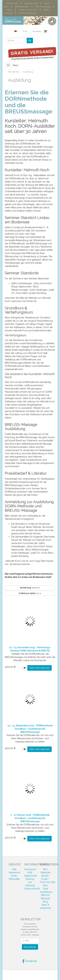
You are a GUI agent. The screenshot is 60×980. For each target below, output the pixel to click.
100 (30, 593)
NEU (45, 869)
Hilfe (14, 869)
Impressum (30, 869)
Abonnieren (30, 947)
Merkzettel (14, 879)
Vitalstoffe (45, 873)
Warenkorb (15, 873)
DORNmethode (22, 7)
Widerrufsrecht (32, 889)
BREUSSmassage (43, 7)
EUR (25, 31)
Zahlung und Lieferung (30, 882)
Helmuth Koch (31, 3)
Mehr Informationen (40, 668)
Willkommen (12, 3)
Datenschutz (31, 876)
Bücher (45, 876)
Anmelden (37, 31)
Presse (9, 10)
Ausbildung (46, 892)
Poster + (45, 879)
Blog (45, 902)
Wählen (30, 588)
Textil (45, 889)
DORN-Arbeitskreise (28, 13)
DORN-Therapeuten (28, 10)
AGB (30, 873)
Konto (14, 876)
